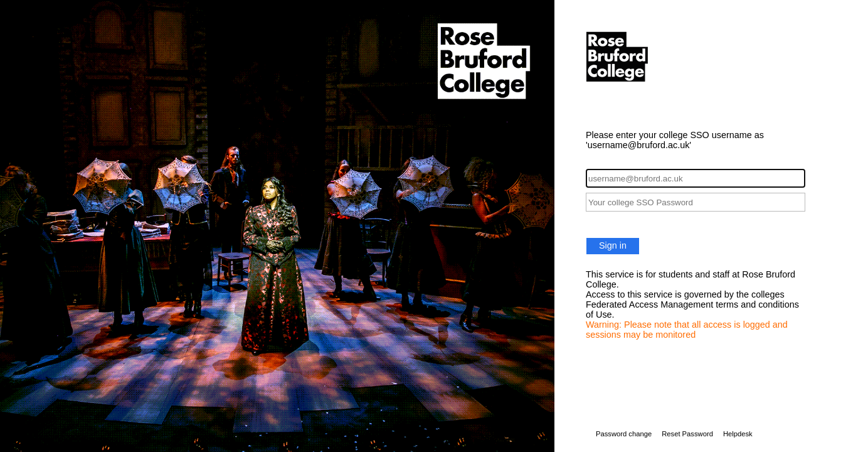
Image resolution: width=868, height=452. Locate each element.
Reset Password (687, 434)
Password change (624, 434)
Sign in (613, 245)
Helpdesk (738, 434)
